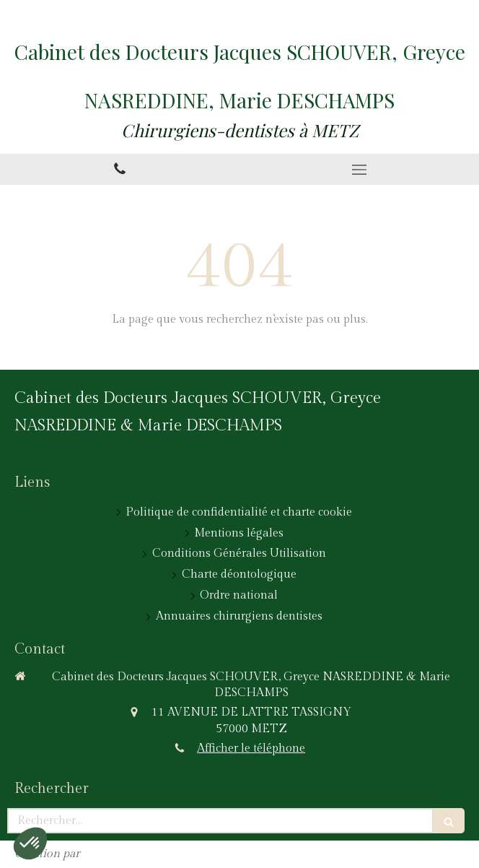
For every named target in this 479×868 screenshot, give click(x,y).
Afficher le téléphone (251, 748)
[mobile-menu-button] (359, 170)
